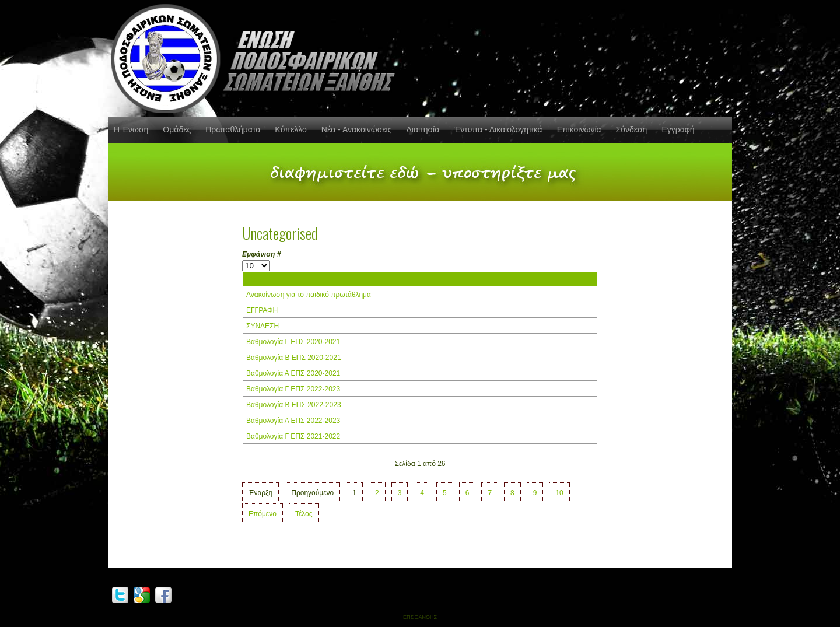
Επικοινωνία (579, 129)
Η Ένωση (131, 129)
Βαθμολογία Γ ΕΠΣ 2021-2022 (293, 436)
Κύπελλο (290, 129)
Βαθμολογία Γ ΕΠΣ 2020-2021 (293, 342)
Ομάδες (177, 129)
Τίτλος (257, 279)
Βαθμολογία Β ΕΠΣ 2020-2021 (294, 358)
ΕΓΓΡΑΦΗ (262, 310)
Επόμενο (262, 514)
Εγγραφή (678, 129)
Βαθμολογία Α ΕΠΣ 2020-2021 (293, 373)
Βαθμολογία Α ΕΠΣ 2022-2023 (293, 421)
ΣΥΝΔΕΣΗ (262, 326)
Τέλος (304, 514)
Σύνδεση (632, 129)
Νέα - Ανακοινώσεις (357, 129)
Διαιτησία (423, 129)
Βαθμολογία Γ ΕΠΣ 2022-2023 (293, 389)
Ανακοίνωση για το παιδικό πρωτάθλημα (309, 295)
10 (559, 493)
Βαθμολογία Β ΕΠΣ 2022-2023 (294, 405)
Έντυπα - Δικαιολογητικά (498, 129)
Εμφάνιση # (261, 254)
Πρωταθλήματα (233, 129)
